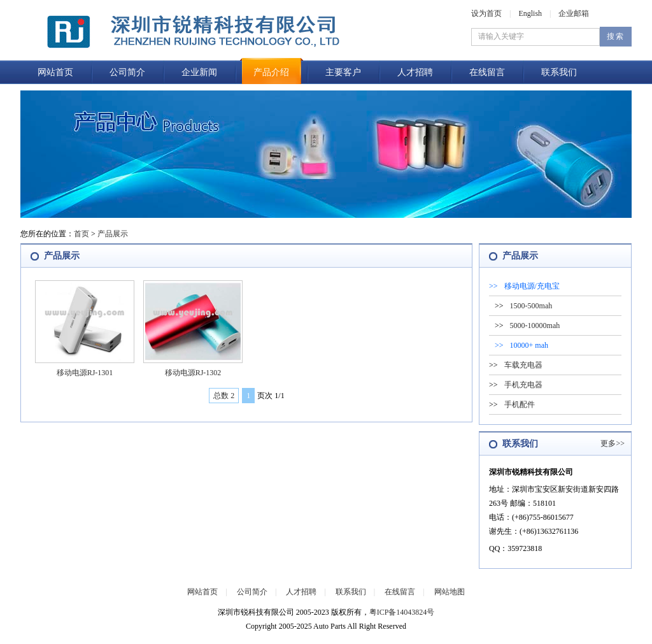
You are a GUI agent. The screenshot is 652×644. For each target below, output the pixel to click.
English (530, 13)
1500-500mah (531, 306)
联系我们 (559, 72)
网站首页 (55, 72)
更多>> (613, 443)
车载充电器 (523, 365)
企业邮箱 (574, 13)
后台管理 (301, 637)
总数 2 (224, 396)
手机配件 (520, 404)
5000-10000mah (535, 326)
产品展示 (113, 234)
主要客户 (343, 72)
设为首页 (486, 13)
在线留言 (487, 72)
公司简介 (127, 72)
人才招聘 (415, 72)
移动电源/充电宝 (532, 286)
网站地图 (450, 592)
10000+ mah (529, 345)
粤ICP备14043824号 (402, 612)
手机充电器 (523, 385)
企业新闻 (199, 72)
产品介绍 (271, 72)
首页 (81, 234)
